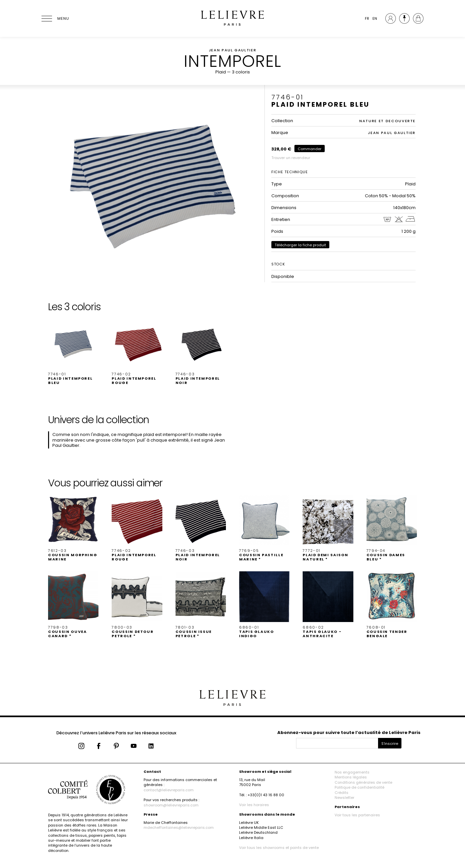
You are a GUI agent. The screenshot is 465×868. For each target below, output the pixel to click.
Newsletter (344, 798)
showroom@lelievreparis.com (171, 805)
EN (375, 18)
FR (367, 18)
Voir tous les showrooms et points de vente (279, 848)
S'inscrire (390, 744)
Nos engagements (352, 772)
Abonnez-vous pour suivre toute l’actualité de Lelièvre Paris (349, 732)
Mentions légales (351, 777)
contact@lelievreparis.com (169, 790)
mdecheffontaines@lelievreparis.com (179, 827)
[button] (73, 352)
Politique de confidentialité (359, 787)
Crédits (342, 793)
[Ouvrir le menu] (55, 18)
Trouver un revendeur (291, 158)
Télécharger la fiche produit (300, 245)
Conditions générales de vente (363, 782)
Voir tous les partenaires (357, 815)
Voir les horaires (254, 805)
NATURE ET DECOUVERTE (387, 121)
